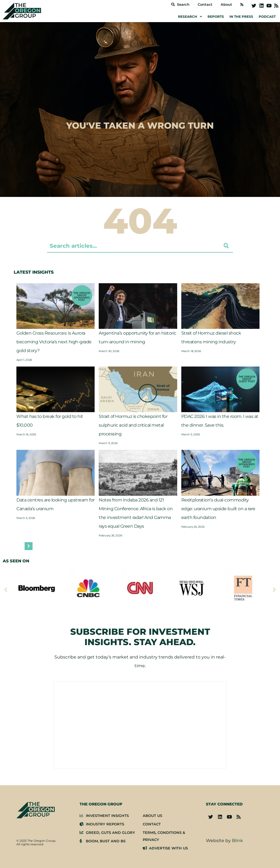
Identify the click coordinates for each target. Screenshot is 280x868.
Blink (237, 841)
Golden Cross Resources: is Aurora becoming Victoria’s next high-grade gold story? (54, 342)
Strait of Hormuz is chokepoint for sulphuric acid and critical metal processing (133, 425)
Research (190, 17)
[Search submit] (226, 246)
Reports (216, 17)
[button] (6, 589)
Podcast (267, 17)
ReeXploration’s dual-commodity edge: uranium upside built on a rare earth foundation (218, 509)
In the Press (241, 17)
